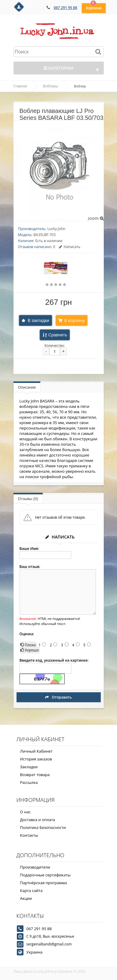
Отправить (58, 697)
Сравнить (58, 335)
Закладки (29, 767)
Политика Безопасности (43, 827)
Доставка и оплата (38, 820)
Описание (27, 387)
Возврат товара (35, 775)
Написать (70, 247)
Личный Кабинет (36, 751)
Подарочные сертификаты (45, 875)
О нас (25, 812)
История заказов (36, 759)
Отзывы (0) (28, 499)
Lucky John (56, 229)
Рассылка (29, 782)
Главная (20, 86)
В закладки (38, 320)
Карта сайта (31, 890)
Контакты (29, 835)
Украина (35, 952)
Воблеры (51, 86)
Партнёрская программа (44, 883)
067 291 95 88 (66, 8)
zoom (95, 218)
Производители (35, 867)
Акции (26, 898)
